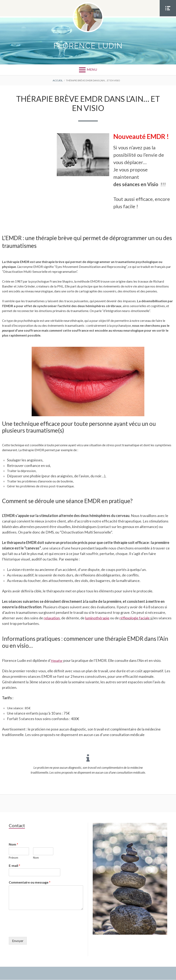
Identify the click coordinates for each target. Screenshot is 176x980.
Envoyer (18, 941)
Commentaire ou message (30, 882)
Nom (13, 844)
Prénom (13, 858)
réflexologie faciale (135, 618)
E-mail (14, 865)
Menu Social (168, 16)
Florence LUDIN (88, 46)
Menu (92, 70)
